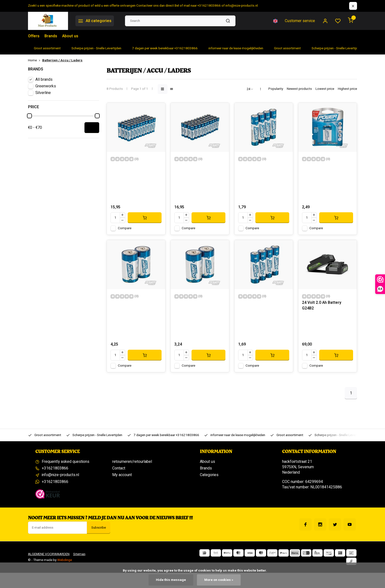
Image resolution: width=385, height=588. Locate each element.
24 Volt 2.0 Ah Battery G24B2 (322, 305)
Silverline (43, 93)
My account (122, 475)
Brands (51, 36)
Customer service (300, 21)
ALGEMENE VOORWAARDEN (49, 554)
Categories (209, 475)
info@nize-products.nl (60, 475)
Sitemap (79, 554)
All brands (44, 80)
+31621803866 (55, 468)
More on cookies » (219, 580)
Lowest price (325, 89)
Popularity (276, 89)
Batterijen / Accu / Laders (62, 60)
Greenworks (46, 86)
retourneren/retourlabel (132, 462)
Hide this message (171, 580)
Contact (119, 468)
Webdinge (65, 560)
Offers (34, 36)
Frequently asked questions (66, 462)
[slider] (29, 116)
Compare (125, 228)
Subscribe (99, 528)
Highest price (347, 89)
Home (35, 60)
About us (70, 36)
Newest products (299, 89)
